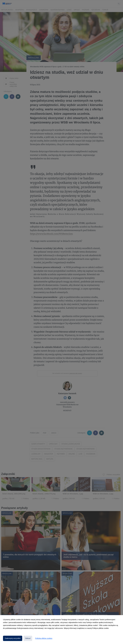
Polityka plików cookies (44, 638)
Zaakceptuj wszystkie (13, 638)
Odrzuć (28, 638)
